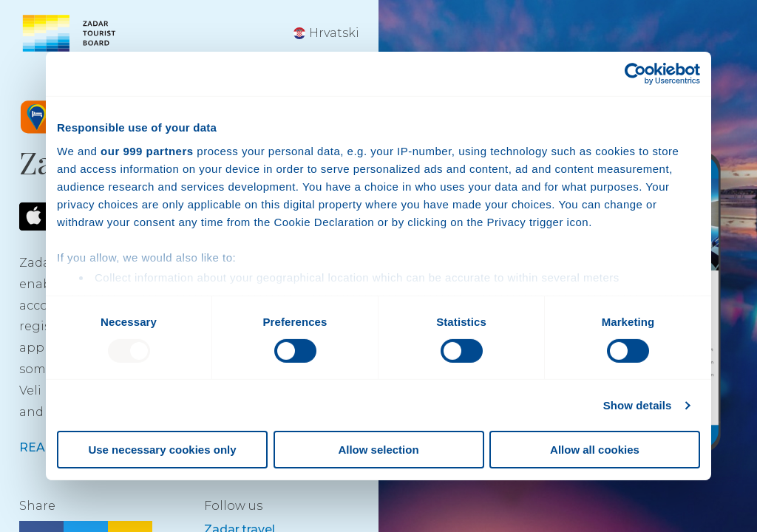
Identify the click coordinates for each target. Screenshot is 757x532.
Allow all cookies (595, 450)
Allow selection (378, 450)
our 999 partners (147, 150)
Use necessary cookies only (162, 450)
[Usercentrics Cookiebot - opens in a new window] (635, 74)
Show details (638, 405)
